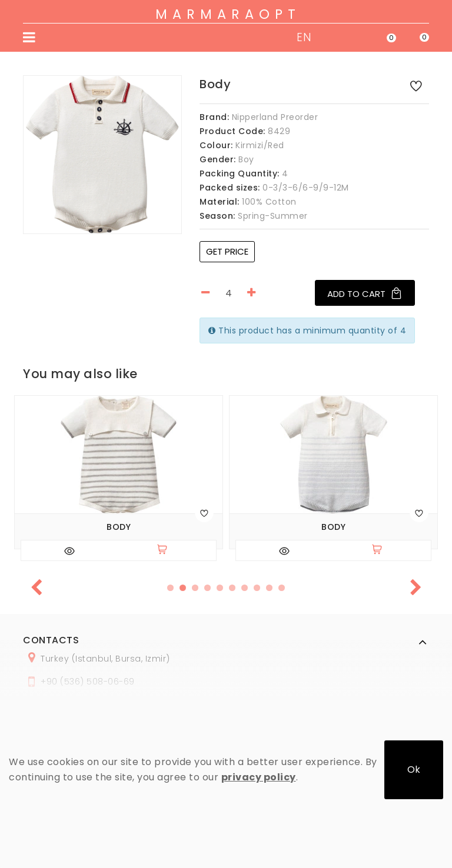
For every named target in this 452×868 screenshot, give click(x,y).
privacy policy (259, 777)
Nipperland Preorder (275, 117)
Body (119, 527)
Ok (414, 769)
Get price (227, 251)
